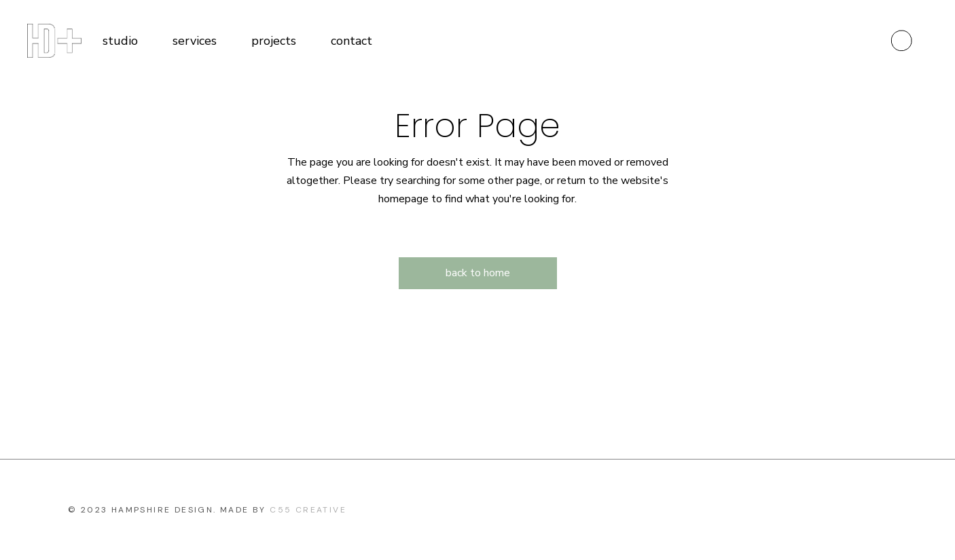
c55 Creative (308, 510)
